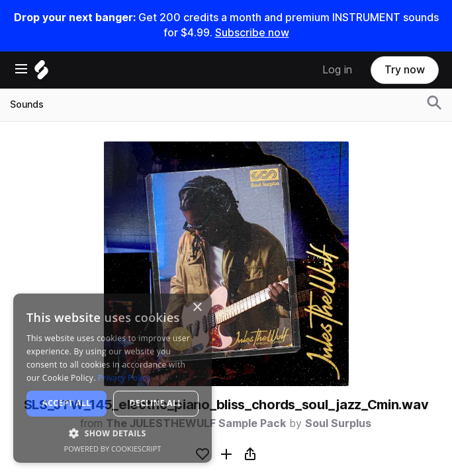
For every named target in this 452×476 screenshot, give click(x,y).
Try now (405, 70)
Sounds (27, 104)
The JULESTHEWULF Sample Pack (196, 423)
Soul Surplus (338, 423)
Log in (337, 70)
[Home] (41, 73)
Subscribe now (252, 33)
